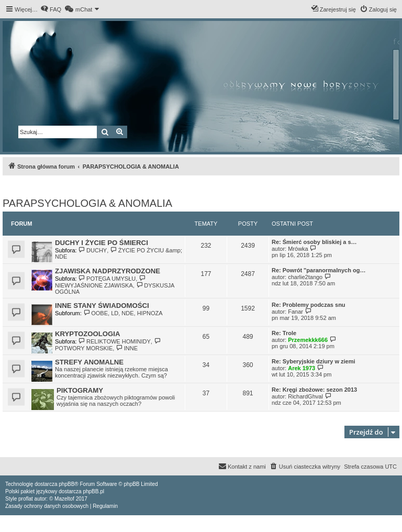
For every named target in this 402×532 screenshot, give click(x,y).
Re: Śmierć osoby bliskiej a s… (314, 242)
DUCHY (93, 250)
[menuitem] (51, 9)
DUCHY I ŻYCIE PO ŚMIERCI (102, 243)
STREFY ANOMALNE (89, 362)
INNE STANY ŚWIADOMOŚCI (102, 306)
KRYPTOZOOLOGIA (88, 334)
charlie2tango (305, 277)
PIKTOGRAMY (80, 390)
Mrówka (298, 249)
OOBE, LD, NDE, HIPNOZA (123, 313)
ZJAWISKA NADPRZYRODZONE (108, 271)
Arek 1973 (301, 368)
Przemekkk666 (308, 340)
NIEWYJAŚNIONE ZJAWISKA (101, 282)
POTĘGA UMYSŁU (107, 279)
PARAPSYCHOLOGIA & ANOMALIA (87, 203)
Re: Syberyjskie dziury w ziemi (314, 361)
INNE (127, 348)
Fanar (295, 312)
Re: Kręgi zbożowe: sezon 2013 (314, 390)
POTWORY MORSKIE (108, 345)
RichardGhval (305, 396)
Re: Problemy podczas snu (309, 305)
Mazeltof (64, 499)
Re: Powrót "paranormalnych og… (319, 270)
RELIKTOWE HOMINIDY (115, 341)
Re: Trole (284, 333)
